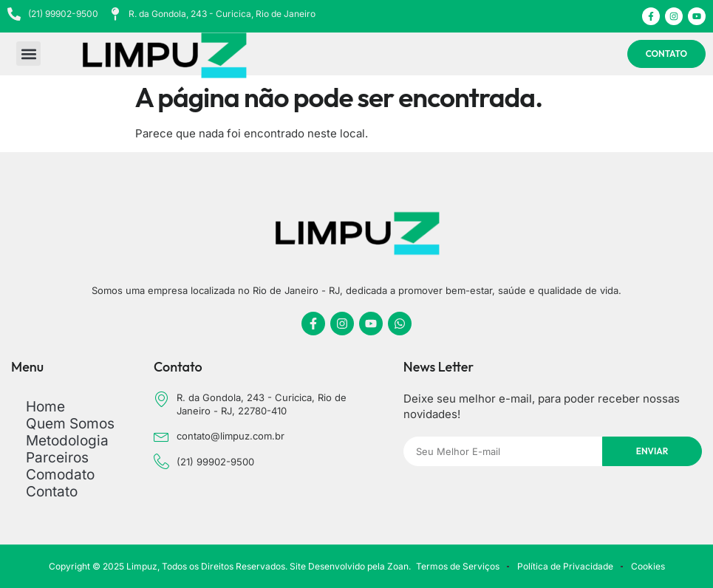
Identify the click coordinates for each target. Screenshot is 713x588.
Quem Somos (70, 424)
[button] (28, 54)
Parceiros (57, 458)
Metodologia (67, 441)
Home (45, 407)
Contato (52, 492)
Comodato (60, 475)
